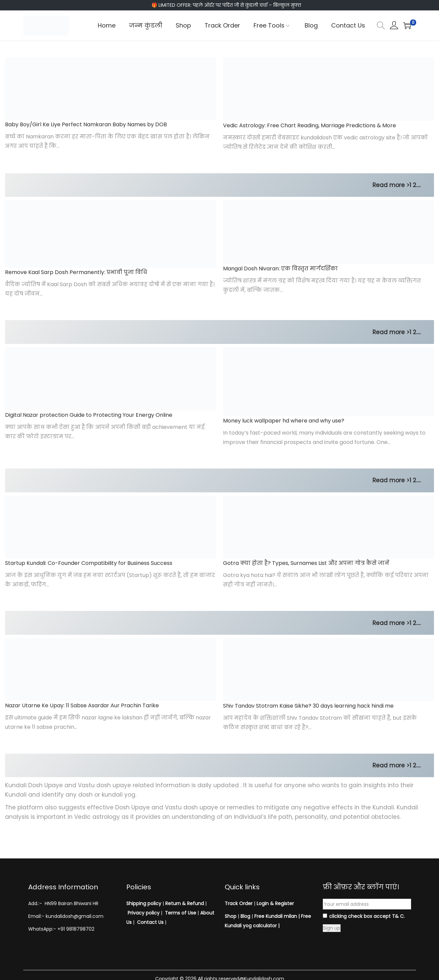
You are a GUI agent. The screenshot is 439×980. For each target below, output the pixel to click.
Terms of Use (181, 913)
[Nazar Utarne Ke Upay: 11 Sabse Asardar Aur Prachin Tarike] (111, 670)
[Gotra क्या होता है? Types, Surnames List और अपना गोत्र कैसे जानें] (329, 527)
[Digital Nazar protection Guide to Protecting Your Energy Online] (111, 379)
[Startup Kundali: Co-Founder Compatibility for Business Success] (111, 527)
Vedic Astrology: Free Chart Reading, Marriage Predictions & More (310, 125)
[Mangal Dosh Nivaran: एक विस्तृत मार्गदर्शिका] (329, 232)
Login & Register (275, 903)
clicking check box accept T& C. (364, 916)
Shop (231, 916)
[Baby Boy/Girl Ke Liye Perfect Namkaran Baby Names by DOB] (111, 89)
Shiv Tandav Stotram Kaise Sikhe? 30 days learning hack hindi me (308, 706)
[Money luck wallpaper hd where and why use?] (329, 382)
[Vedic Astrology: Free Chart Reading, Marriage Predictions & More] (329, 89)
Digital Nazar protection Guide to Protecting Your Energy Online (89, 415)
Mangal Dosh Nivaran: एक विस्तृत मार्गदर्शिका (280, 269)
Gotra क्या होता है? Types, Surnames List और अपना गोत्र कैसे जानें (306, 563)
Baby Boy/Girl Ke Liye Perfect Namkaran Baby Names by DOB (86, 124)
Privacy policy (144, 913)
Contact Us (150, 922)
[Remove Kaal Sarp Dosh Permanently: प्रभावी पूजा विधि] (111, 234)
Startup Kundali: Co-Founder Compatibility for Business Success (89, 563)
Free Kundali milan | (277, 916)
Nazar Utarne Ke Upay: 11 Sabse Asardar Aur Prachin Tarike (82, 705)
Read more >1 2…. (397, 185)
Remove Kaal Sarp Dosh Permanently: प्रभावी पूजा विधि (76, 272)
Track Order (239, 903)
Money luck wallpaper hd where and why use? (284, 421)
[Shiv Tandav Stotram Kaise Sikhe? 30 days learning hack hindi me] (329, 670)
